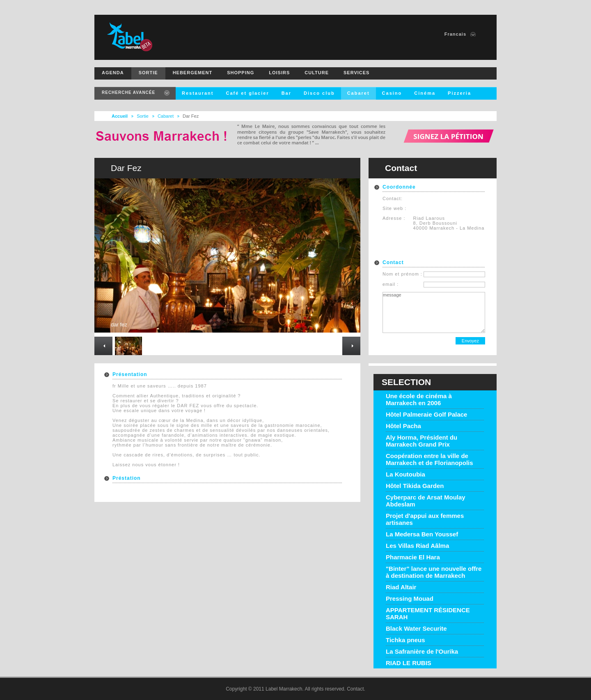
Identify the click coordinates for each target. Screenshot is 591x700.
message (434, 312)
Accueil (120, 116)
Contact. (356, 689)
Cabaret (166, 116)
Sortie (143, 116)
